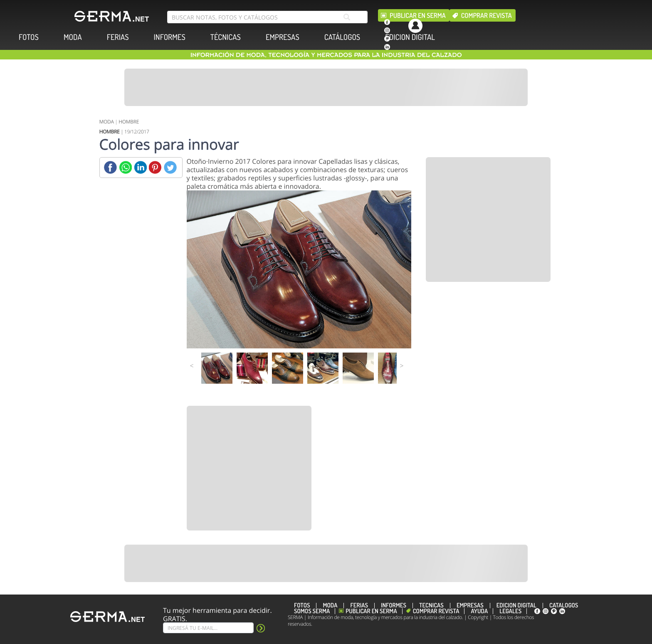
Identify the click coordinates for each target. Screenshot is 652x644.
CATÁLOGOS (342, 37)
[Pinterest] (155, 167)
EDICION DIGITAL (410, 37)
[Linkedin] (140, 167)
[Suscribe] (208, 628)
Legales (510, 611)
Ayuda (479, 611)
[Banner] (326, 87)
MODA (73, 37)
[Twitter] (170, 167)
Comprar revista (487, 15)
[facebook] (387, 22)
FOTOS (29, 37)
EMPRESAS (283, 37)
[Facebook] (110, 167)
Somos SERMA (312, 611)
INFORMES (170, 37)
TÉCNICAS (226, 37)
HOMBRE (129, 122)
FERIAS (118, 37)
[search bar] (267, 17)
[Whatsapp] (125, 167)
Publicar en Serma (418, 15)
